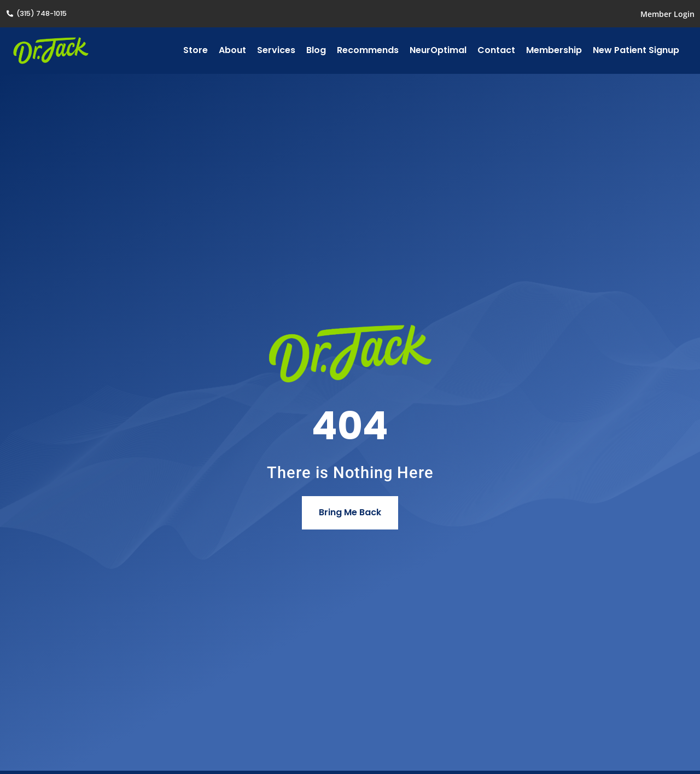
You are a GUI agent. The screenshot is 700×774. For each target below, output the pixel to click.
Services (276, 50)
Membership (554, 50)
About (232, 50)
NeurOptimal (438, 50)
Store (196, 50)
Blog (316, 50)
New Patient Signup (636, 50)
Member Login (667, 14)
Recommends (368, 50)
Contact (496, 50)
